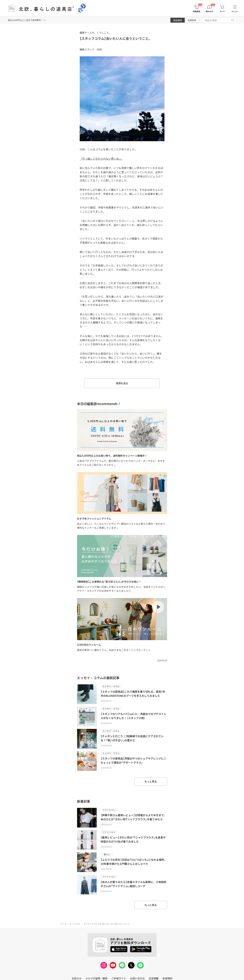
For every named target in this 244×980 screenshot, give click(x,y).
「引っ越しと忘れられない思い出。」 (101, 159)
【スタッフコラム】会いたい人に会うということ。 (116, 38)
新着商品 (197, 11)
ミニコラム (75, 924)
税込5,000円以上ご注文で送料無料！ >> (27, 20)
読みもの (209, 11)
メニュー (235, 11)
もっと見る (151, 781)
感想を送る (122, 383)
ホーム (64, 924)
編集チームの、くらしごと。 (96, 33)
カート (222, 11)
